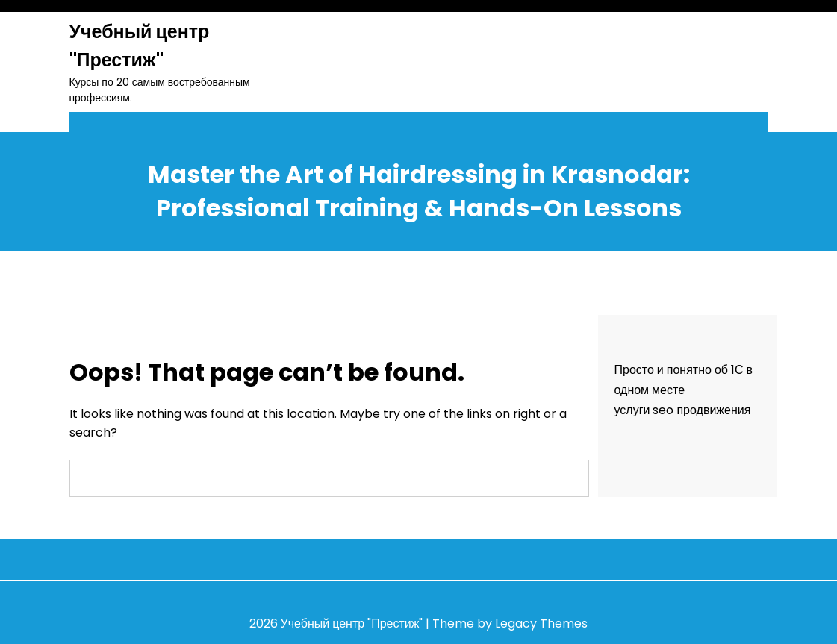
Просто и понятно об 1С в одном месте (684, 380)
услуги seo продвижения (683, 410)
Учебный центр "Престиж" (140, 46)
